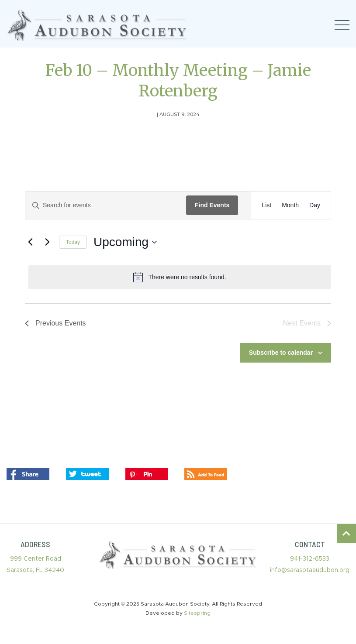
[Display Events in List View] (266, 205)
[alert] (180, 277)
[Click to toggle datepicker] (125, 242)
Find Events (212, 205)
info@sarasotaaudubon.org (310, 570)
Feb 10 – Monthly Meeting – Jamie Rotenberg (178, 81)
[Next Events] (47, 242)
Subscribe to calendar (281, 353)
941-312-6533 (310, 559)
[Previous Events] (30, 242)
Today (73, 242)
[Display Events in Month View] (290, 205)
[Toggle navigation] (342, 25)
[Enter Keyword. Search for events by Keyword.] (106, 205)
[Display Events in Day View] (315, 205)
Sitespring (197, 613)
